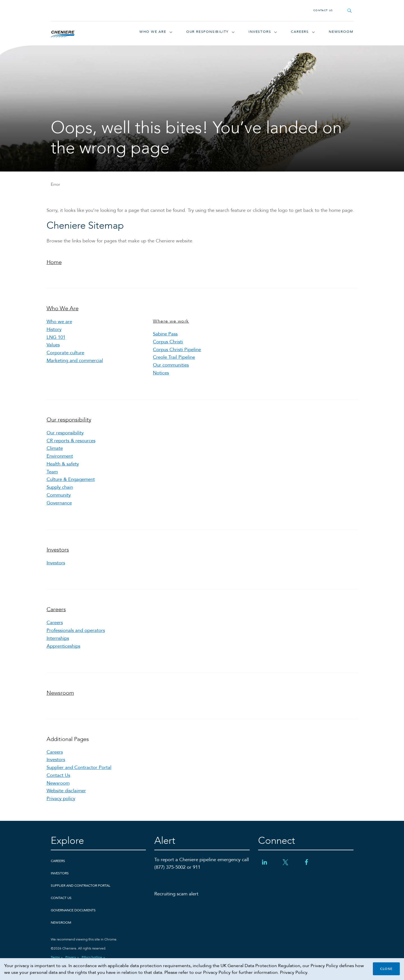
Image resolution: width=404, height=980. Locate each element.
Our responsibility (207, 32)
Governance (59, 508)
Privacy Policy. (294, 972)
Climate (55, 452)
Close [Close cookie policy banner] (386, 969)
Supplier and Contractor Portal (79, 776)
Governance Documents (73, 920)
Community (59, 500)
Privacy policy (61, 808)
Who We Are (153, 32)
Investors (260, 32)
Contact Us (323, 10)
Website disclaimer (66, 800)
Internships (58, 645)
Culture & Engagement (71, 484)
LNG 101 (56, 339)
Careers (300, 32)
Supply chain (60, 493)
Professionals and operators (76, 637)
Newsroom (341, 32)
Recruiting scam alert (176, 904)
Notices (161, 375)
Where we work (171, 322)
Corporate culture (65, 355)
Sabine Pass (165, 335)
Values (53, 347)
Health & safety (63, 468)
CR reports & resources (71, 444)
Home (54, 263)
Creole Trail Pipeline (174, 359)
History (54, 331)
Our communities (171, 368)
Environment (60, 460)
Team (52, 476)
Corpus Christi (168, 343)
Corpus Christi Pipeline (177, 351)
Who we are (59, 323)
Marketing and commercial (75, 363)
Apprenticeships (63, 653)
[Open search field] (350, 11)
